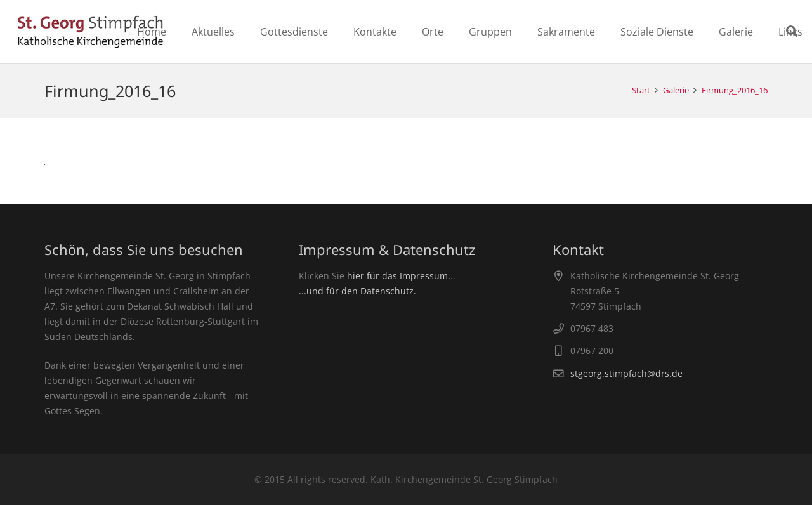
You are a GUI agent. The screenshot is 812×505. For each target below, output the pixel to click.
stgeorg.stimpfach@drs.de (626, 373)
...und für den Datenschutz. (357, 291)
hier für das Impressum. (399, 276)
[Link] (90, 32)
